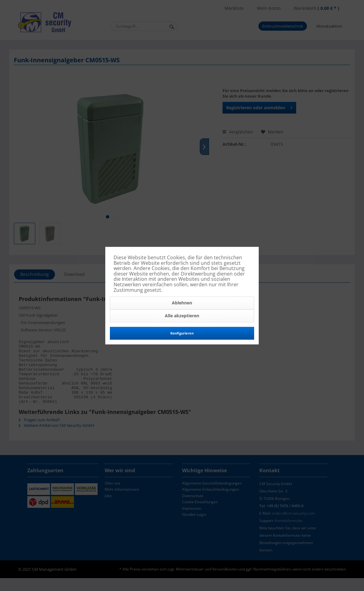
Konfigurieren (182, 333)
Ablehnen (182, 303)
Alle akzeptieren (182, 316)
